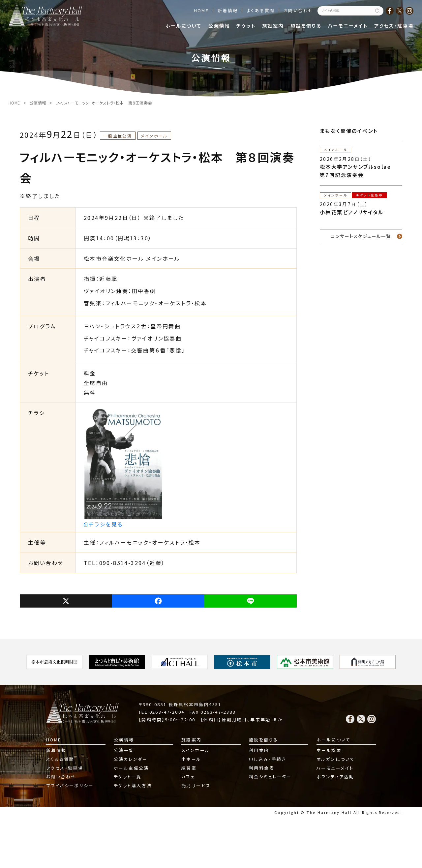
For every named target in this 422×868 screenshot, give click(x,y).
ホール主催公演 (131, 768)
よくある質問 (261, 10)
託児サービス (196, 785)
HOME (201, 10)
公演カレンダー (131, 759)
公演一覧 (124, 750)
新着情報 (228, 10)
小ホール (191, 759)
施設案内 (273, 26)
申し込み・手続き (268, 759)
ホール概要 (329, 750)
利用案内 (259, 750)
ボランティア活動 (335, 777)
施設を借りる (306, 26)
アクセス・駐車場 (394, 26)
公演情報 (219, 26)
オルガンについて (336, 759)
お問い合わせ (298, 10)
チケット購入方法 (133, 785)
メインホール (196, 750)
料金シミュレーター (270, 777)
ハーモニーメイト (348, 26)
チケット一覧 (128, 777)
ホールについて (184, 26)
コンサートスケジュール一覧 (361, 236)
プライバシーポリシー (70, 785)
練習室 (189, 768)
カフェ (188, 777)
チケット (246, 26)
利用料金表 (262, 768)
